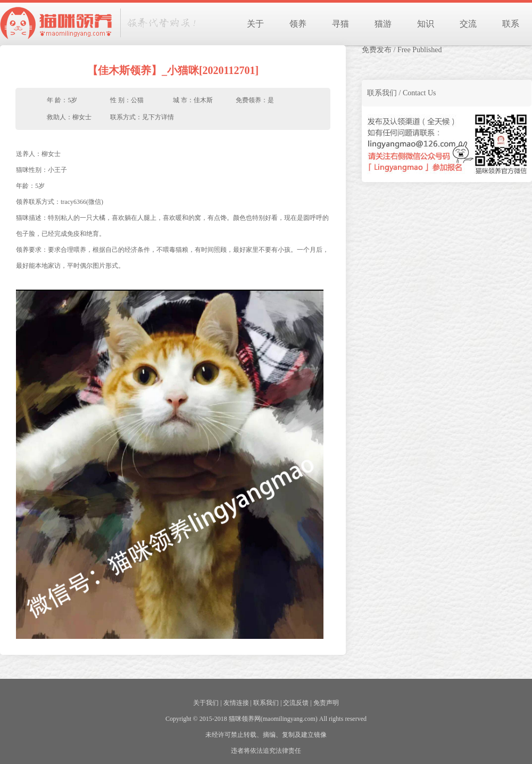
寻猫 (340, 24)
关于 (255, 24)
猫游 (383, 24)
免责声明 (326, 703)
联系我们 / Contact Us (402, 93)
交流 (468, 24)
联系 (511, 24)
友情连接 (236, 703)
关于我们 (206, 703)
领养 (298, 24)
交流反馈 (296, 703)
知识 (426, 24)
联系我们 (266, 703)
